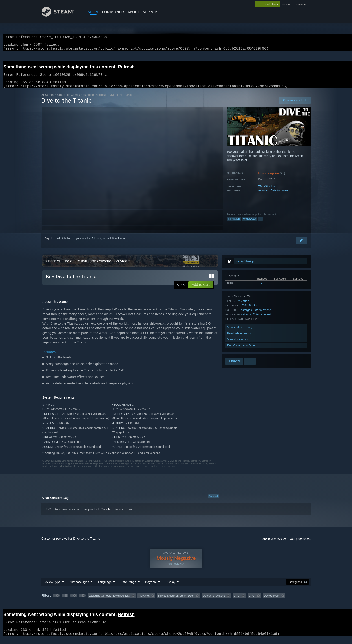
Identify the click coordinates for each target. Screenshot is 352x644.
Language (105, 587)
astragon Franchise (95, 100)
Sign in (49, 244)
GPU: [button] (252, 601)
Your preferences (300, 544)
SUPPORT (151, 12)
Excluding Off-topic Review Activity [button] (109, 601)
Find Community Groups (242, 351)
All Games (48, 100)
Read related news (239, 339)
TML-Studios (266, 192)
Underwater (250, 224)
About (134, 12)
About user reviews (274, 544)
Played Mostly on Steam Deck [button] (176, 601)
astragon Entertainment (273, 196)
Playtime (151, 587)
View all (213, 502)
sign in (286, 4)
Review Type (52, 587)
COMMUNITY (113, 12)
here (111, 515)
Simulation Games (68, 100)
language (300, 4)
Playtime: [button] (144, 601)
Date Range (128, 587)
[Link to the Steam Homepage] (61, 15)
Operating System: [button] (214, 601)
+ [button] (260, 224)
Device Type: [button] (272, 601)
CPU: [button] (237, 601)
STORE (93, 12)
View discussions (238, 345)
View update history (240, 333)
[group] (176, 601)
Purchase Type (79, 587)
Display (170, 587)
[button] (201, 290)
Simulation (234, 224)
